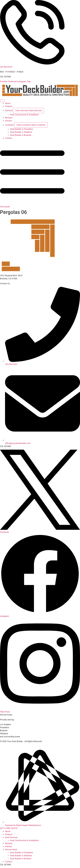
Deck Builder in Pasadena (21, 853)
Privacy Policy (6, 744)
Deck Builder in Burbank (21, 859)
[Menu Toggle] (2, 101)
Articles (8, 846)
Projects (9, 834)
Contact (9, 862)
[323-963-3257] (32, 64)
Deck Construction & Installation (24, 840)
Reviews (9, 843)
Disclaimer (19, 744)
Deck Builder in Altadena (21, 856)
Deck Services (11, 837)
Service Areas (11, 850)
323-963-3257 (6, 67)
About (8, 831)
